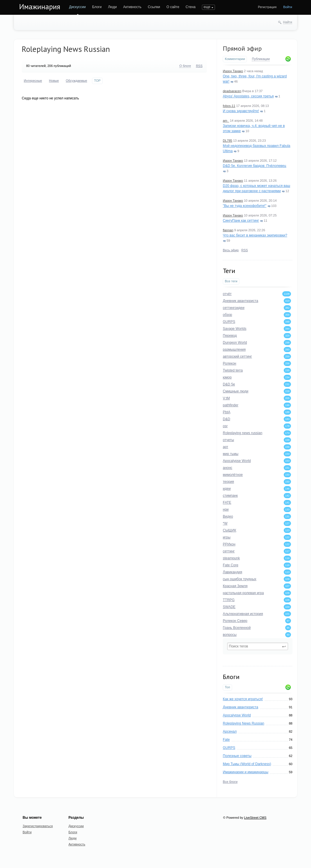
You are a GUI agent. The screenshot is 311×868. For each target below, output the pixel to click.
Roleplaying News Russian (244, 723)
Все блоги (230, 782)
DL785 (227, 141)
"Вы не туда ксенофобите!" (245, 206)
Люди (112, 7)
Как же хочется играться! (243, 699)
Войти (288, 7)
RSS (245, 250)
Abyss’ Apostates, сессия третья (248, 96)
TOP (97, 81)
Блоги (97, 7)
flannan (228, 230)
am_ (226, 121)
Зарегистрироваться (38, 826)
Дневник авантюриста (241, 707)
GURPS (229, 748)
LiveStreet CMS (255, 818)
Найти (288, 22)
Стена (191, 7)
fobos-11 (229, 106)
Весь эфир (231, 250)
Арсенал (230, 731)
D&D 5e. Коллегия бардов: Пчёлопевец (254, 166)
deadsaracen (232, 91)
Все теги (231, 281)
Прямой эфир (242, 48)
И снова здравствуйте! (241, 111)
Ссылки (154, 7)
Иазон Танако (233, 71)
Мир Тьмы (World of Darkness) (247, 764)
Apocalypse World (237, 715)
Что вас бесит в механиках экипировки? (255, 235)
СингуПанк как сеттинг (241, 221)
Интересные (33, 81)
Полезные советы (237, 756)
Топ (227, 687)
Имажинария (40, 7)
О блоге (185, 66)
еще (207, 7)
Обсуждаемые (76, 81)
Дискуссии (77, 7)
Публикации (261, 59)
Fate (226, 740)
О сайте (173, 7)
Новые (54, 81)
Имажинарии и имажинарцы (246, 772)
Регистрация (267, 7)
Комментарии (235, 59)
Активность (132, 7)
